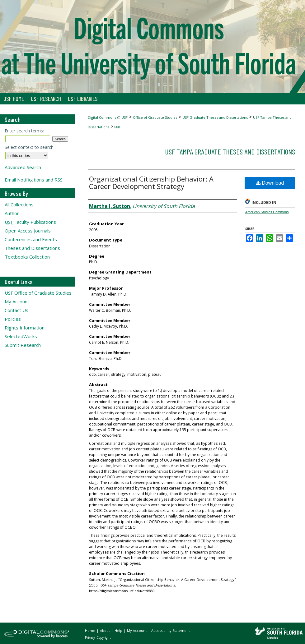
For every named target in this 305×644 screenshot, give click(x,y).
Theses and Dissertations (32, 248)
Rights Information (25, 328)
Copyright (104, 637)
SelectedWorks (21, 336)
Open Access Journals (28, 231)
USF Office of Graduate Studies (38, 293)
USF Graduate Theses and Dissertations (215, 117)
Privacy (90, 637)
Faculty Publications (30, 222)
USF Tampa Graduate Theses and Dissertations (230, 152)
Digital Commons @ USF (108, 117)
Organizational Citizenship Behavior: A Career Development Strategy (151, 182)
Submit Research (23, 345)
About (105, 630)
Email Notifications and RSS (34, 180)
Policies (13, 319)
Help (119, 630)
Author (12, 213)
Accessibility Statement (171, 630)
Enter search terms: (24, 131)
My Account (17, 301)
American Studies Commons (267, 212)
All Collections (19, 205)
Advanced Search (23, 167)
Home (91, 630)
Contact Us (16, 310)
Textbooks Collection (27, 257)
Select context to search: (30, 147)
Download (270, 183)
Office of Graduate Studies (155, 117)
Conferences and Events (31, 239)
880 (117, 127)
